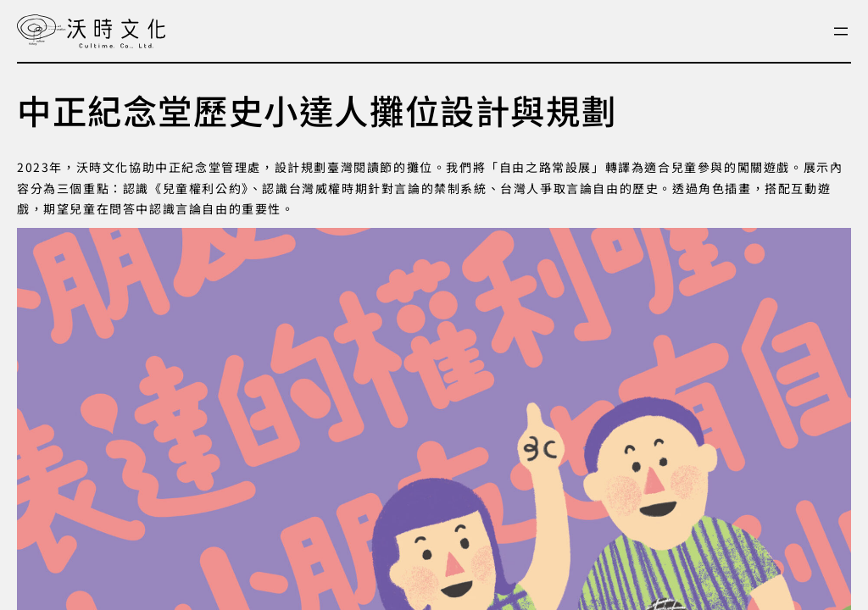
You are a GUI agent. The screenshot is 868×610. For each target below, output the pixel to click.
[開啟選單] (841, 31)
